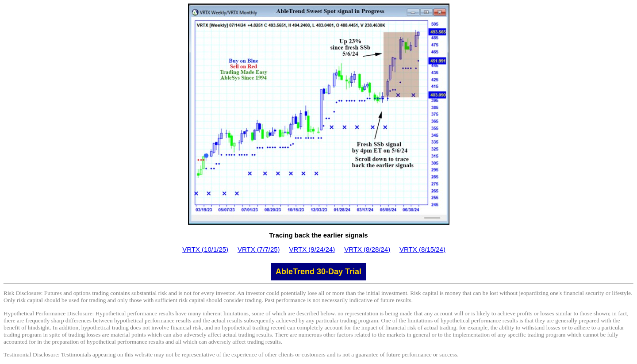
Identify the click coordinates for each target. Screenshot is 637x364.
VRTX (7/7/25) (259, 249)
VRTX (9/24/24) (312, 249)
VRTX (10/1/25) (205, 249)
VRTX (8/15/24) (422, 249)
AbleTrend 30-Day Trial (318, 272)
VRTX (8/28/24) (367, 249)
